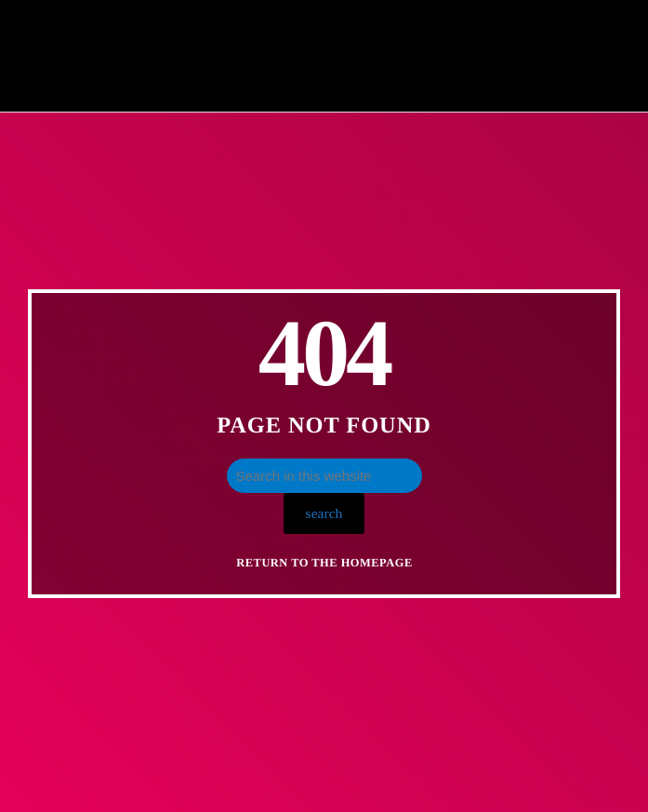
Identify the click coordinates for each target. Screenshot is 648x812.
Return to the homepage (324, 563)
